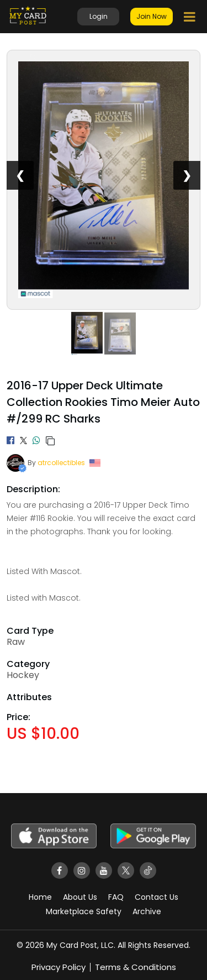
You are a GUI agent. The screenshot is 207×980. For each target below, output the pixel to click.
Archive (147, 911)
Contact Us (156, 897)
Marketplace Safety (84, 911)
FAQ (116, 897)
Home (40, 897)
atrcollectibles (61, 463)
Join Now (152, 16)
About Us (80, 897)
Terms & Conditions (136, 967)
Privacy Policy (59, 967)
